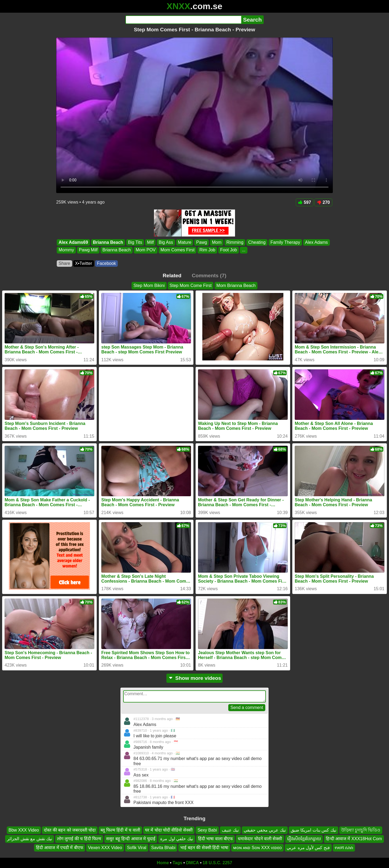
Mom (217, 242)
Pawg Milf (88, 250)
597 (305, 202)
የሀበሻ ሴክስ (344, 848)
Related (172, 276)
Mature (185, 242)
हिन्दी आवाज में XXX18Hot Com (354, 839)
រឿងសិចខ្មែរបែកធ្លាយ (304, 839)
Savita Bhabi (163, 848)
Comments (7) (209, 276)
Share (64, 263)
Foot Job (229, 250)
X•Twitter (84, 263)
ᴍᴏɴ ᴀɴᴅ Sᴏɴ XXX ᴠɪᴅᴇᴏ (257, 848)
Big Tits (135, 242)
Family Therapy (285, 242)
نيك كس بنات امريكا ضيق (313, 830)
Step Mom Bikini (149, 286)
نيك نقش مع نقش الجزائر (30, 839)
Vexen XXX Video (105, 848)
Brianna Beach (108, 242)
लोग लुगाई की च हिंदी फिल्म (79, 839)
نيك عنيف (230, 830)
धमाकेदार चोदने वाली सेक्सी (260, 839)
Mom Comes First (177, 250)
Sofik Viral (137, 848)
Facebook (106, 263)
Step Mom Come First (191, 286)
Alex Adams (316, 242)
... (244, 250)
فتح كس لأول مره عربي (308, 848)
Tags (177, 863)
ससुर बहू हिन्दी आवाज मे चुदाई (131, 839)
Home (163, 863)
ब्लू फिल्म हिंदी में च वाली (120, 830)
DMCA (192, 863)
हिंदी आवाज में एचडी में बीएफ (60, 848)
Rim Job (207, 250)
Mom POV (146, 250)
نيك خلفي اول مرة (177, 839)
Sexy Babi (207, 830)
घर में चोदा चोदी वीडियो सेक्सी (169, 830)
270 (323, 202)
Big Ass (166, 242)
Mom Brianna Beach (236, 286)
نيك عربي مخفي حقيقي (265, 830)
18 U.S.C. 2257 (217, 863)
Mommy (66, 250)
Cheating (257, 242)
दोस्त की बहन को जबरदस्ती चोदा (70, 830)
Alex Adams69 (73, 242)
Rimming (235, 242)
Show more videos (195, 678)
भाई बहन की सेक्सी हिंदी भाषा (204, 848)
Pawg (202, 242)
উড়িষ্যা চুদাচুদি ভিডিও (361, 830)
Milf (150, 242)
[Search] (183, 20)
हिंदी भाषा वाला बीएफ (215, 839)
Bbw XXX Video (24, 830)
